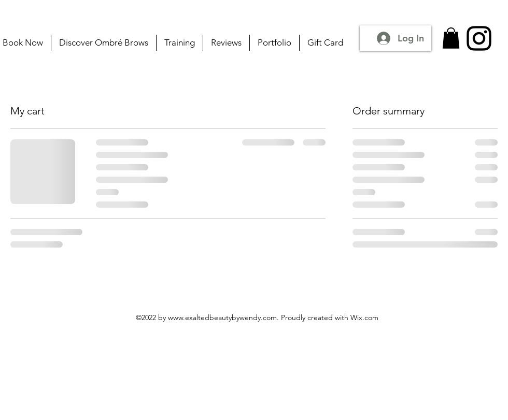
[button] (451, 38)
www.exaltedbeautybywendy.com (222, 317)
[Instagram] (479, 38)
